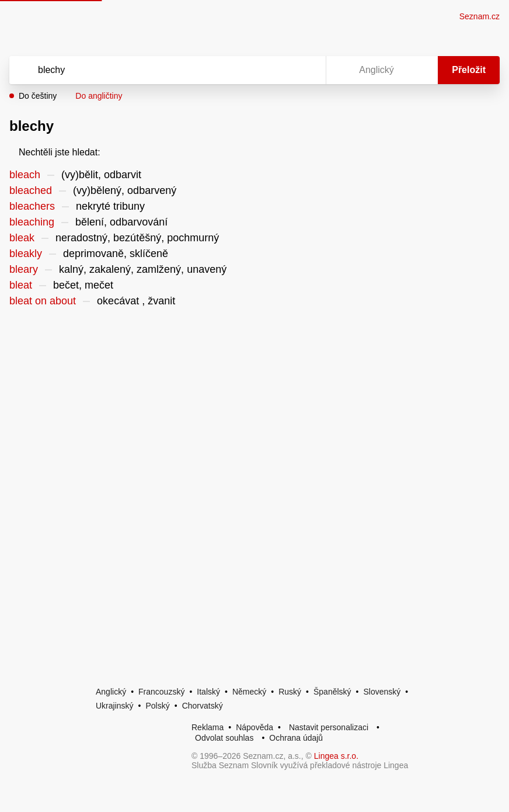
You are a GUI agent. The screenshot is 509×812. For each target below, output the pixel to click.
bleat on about (43, 301)
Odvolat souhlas (224, 738)
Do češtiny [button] (38, 96)
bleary (24, 269)
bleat (21, 285)
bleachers (32, 206)
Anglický (111, 692)
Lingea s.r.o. (336, 756)
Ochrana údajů (296, 738)
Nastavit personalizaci (329, 727)
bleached (31, 190)
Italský (208, 692)
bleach (25, 175)
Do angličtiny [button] (99, 96)
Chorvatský (203, 706)
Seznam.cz (480, 16)
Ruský (290, 692)
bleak (22, 238)
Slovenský (382, 692)
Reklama (208, 727)
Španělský (332, 692)
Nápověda (254, 727)
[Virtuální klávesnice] (306, 70)
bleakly (26, 254)
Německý (249, 692)
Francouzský (161, 692)
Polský (157, 706)
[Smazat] (280, 70)
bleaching (32, 222)
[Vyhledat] (152, 70)
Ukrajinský (115, 706)
